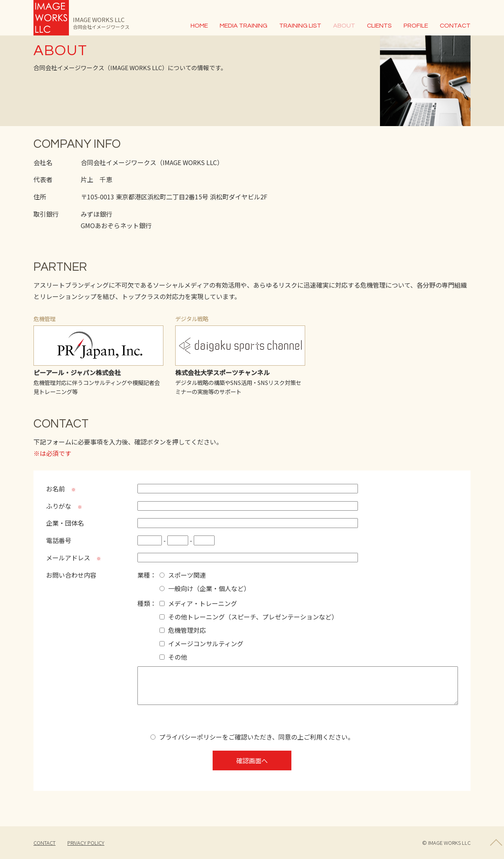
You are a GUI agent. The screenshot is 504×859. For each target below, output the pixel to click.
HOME (199, 26)
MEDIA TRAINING (244, 26)
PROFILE (416, 26)
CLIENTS (379, 26)
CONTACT (455, 26)
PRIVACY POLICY (86, 843)
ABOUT (344, 26)
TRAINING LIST (300, 26)
